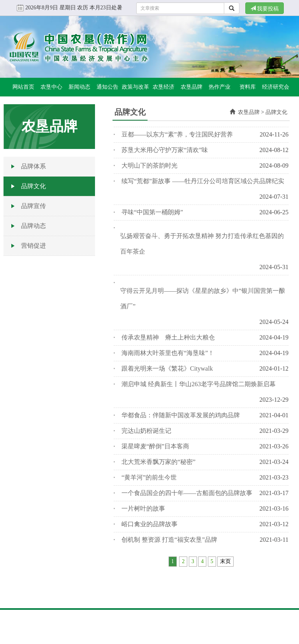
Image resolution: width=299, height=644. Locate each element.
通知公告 (107, 87)
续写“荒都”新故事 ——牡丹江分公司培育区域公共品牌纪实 (203, 181)
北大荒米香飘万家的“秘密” (158, 462)
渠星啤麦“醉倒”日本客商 (155, 446)
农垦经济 (164, 87)
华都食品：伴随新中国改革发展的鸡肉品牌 (181, 415)
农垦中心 (51, 87)
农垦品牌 (192, 87)
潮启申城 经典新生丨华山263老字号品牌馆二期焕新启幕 (199, 384)
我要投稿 (265, 9)
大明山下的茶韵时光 (149, 165)
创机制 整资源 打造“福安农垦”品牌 (169, 540)
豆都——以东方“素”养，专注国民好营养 (177, 134)
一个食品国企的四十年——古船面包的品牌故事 (187, 493)
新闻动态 (79, 87)
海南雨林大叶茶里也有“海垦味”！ (168, 353)
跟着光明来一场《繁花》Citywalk (167, 368)
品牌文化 (33, 186)
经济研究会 (276, 87)
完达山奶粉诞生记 (146, 431)
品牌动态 (33, 226)
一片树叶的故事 (143, 508)
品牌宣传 (33, 206)
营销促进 (33, 246)
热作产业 (220, 87)
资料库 (248, 87)
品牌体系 (33, 166)
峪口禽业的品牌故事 (149, 524)
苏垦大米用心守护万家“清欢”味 (165, 150)
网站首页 (23, 87)
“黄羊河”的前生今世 (149, 477)
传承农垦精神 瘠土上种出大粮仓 (168, 337)
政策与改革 (135, 87)
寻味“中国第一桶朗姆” (152, 212)
